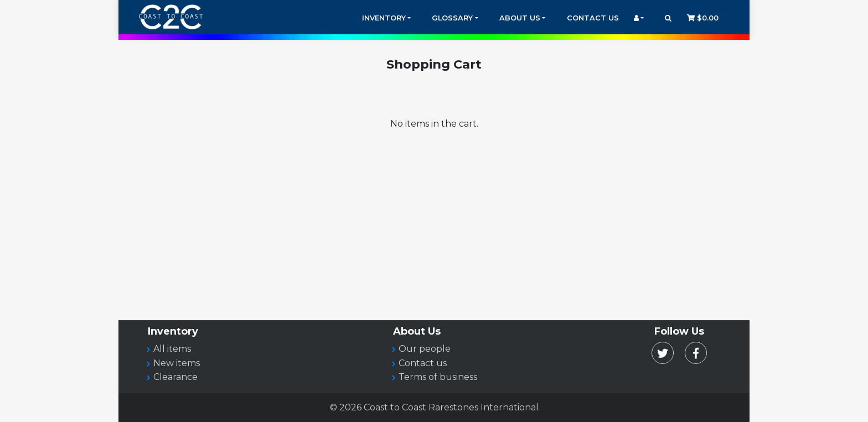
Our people (425, 349)
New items (177, 363)
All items (172, 349)
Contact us (423, 363)
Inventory (384, 18)
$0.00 (703, 18)
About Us (520, 18)
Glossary (452, 18)
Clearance (175, 377)
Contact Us (593, 18)
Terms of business (438, 377)
